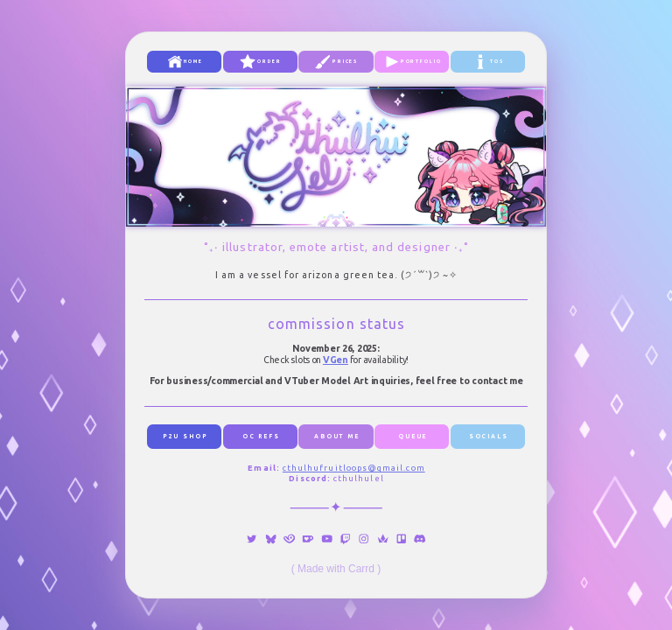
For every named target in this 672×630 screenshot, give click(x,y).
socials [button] (489, 436)
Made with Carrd (336, 569)
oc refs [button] (261, 436)
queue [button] (413, 436)
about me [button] (337, 436)
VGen (336, 360)
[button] (184, 62)
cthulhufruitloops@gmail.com (354, 468)
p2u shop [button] (185, 436)
